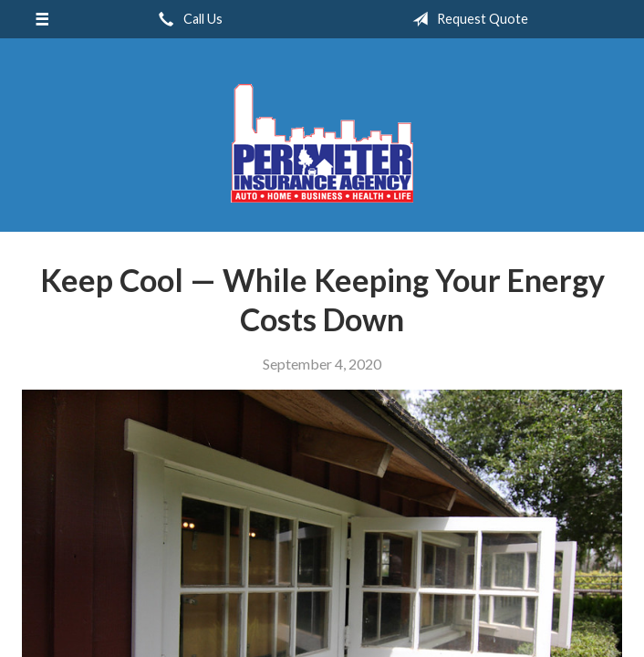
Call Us (187, 19)
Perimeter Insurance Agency (322, 143)
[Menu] (42, 19)
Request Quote (467, 19)
